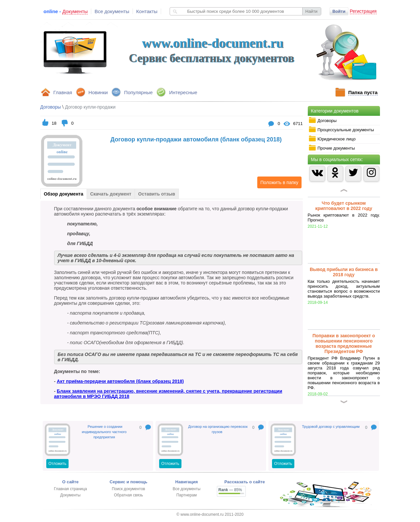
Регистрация (363, 11)
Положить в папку (278, 182)
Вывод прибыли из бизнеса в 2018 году (344, 272)
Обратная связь (128, 495)
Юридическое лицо (332, 139)
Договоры (323, 120)
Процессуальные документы (341, 130)
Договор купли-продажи (90, 107)
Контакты (147, 11)
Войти (339, 11)
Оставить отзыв (157, 194)
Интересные (183, 92)
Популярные (138, 92)
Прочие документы (332, 148)
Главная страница (70, 489)
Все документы (112, 11)
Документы (71, 495)
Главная (63, 92)
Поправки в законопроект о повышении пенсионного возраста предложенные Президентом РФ (344, 344)
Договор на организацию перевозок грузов (218, 429)
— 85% (230, 490)
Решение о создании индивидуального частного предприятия (104, 432)
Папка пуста (363, 92)
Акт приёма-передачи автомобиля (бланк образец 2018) (120, 381)
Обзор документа (64, 194)
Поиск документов (128, 489)
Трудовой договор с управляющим (331, 427)
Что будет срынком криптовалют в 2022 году (344, 206)
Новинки (98, 92)
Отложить (58, 464)
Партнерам (186, 495)
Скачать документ (111, 194)
